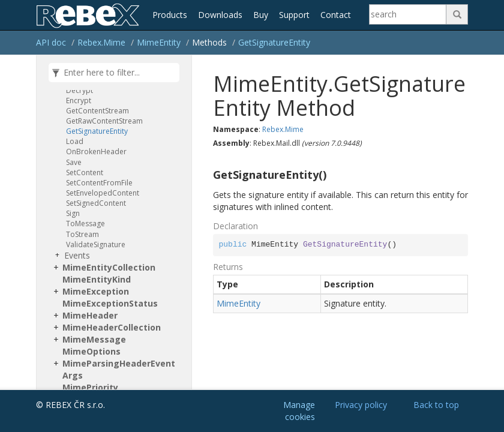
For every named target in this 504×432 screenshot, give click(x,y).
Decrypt (79, 90)
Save (74, 162)
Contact (336, 15)
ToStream (82, 234)
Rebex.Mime (101, 42)
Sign (73, 213)
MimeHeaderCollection (112, 327)
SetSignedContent (96, 203)
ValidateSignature (96, 244)
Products (170, 15)
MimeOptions (91, 351)
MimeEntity (159, 42)
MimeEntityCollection (109, 267)
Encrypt (79, 100)
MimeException (96, 291)
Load (75, 141)
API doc (51, 42)
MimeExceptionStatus (110, 303)
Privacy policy (361, 405)
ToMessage (85, 223)
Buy (261, 15)
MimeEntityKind (97, 279)
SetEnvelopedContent (103, 193)
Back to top (436, 405)
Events (77, 255)
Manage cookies (299, 411)
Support (294, 15)
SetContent (85, 172)
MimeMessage (94, 339)
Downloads (220, 15)
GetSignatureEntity (274, 42)
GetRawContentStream (104, 121)
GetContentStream (97, 111)
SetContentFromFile (99, 183)
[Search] (408, 14)
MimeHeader (90, 315)
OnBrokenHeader (96, 151)
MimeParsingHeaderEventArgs (119, 369)
